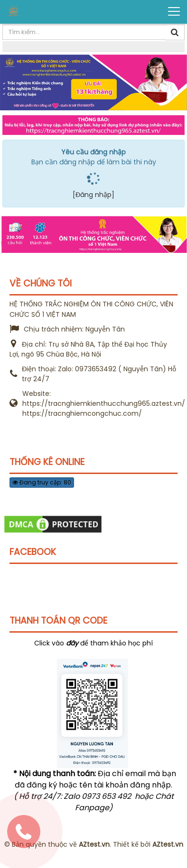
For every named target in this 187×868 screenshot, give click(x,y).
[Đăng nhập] (93, 195)
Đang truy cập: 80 (42, 482)
